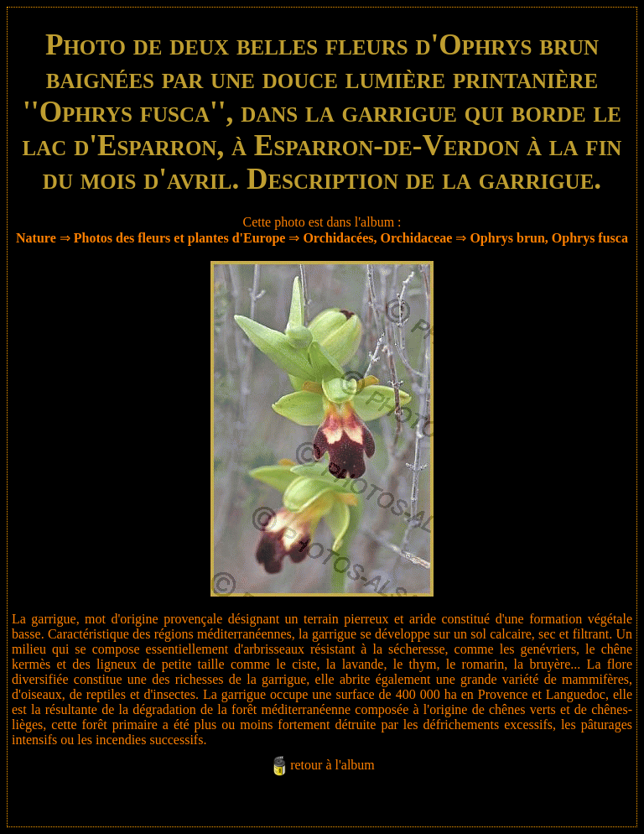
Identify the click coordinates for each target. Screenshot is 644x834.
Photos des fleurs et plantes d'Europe (180, 238)
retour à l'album (332, 765)
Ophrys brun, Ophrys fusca (549, 238)
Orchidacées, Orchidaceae (377, 238)
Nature (36, 238)
